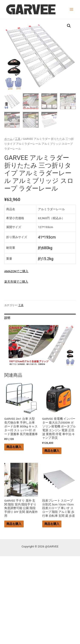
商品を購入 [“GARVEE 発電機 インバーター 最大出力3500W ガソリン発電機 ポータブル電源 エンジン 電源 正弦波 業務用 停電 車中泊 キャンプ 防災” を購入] (52, 451)
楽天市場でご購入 (16, 282)
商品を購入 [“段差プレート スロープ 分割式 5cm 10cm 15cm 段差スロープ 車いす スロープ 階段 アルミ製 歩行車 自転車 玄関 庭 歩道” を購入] (52, 524)
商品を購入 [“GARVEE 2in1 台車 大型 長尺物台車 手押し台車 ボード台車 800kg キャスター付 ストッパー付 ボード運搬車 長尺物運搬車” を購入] (14, 447)
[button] (69, 26)
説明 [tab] (7, 318)
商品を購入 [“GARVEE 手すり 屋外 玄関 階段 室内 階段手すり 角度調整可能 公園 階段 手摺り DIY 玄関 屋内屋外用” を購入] (14, 524)
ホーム (8, 139)
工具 (18, 139)
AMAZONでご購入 (16, 271)
